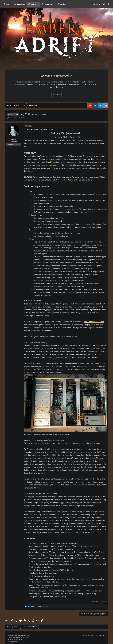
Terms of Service (88, 635)
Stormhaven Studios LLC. (21, 635)
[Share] (103, 126)
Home (8, 4)
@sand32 (49, 162)
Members (63, 4)
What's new (48, 4)
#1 (106, 126)
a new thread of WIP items (94, 322)
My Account (21, 4)
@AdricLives (75, 165)
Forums (34, 4)
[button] (38, 4)
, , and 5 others (38, 606)
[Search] (109, 4)
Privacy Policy (101, 635)
